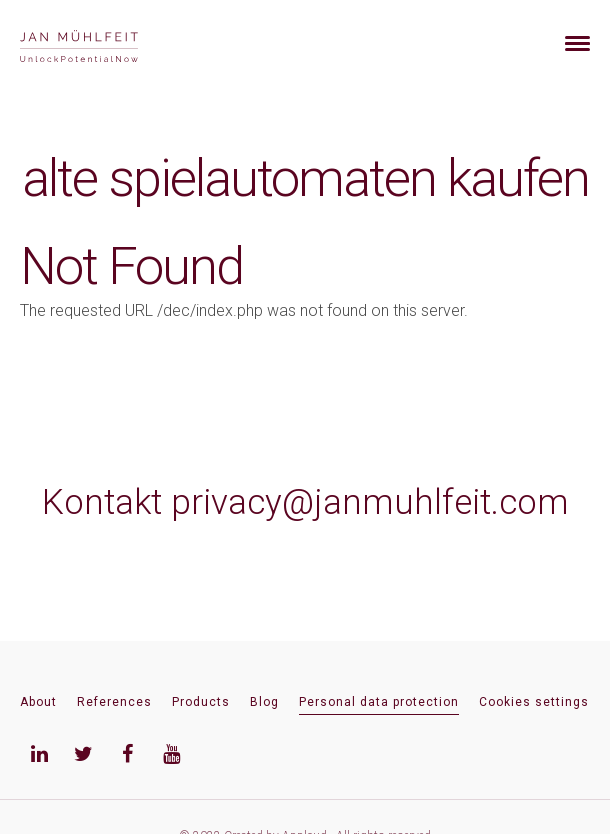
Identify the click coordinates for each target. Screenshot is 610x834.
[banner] (102, 43)
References (114, 702)
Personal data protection (379, 702)
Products (201, 702)
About (38, 702)
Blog (264, 702)
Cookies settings (534, 702)
